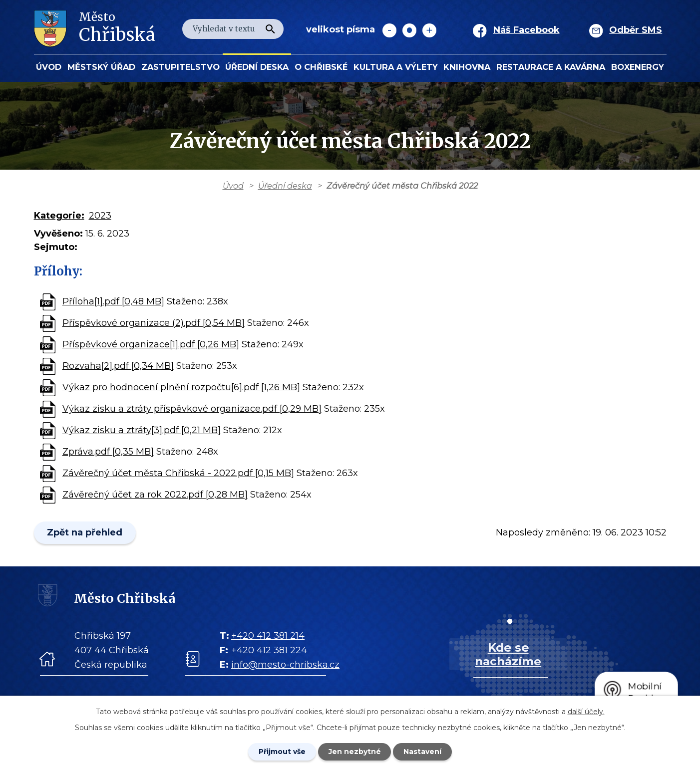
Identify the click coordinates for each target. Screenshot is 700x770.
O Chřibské (321, 67)
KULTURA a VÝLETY (396, 67)
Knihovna (467, 67)
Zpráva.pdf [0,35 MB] (108, 452)
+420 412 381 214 (268, 636)
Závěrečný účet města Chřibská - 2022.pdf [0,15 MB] (178, 473)
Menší (389, 30)
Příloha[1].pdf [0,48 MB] (113, 301)
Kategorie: (59, 216)
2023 (100, 216)
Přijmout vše (282, 752)
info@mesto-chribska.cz (285, 665)
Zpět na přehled (85, 532)
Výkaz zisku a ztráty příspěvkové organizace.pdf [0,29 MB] (192, 409)
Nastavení (423, 752)
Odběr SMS (636, 30)
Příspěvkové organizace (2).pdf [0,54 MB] (154, 323)
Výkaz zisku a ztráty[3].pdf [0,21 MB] (142, 430)
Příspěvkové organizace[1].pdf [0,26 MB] (151, 344)
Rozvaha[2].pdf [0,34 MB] (118, 366)
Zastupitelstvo (180, 67)
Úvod (49, 67)
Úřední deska (257, 67)
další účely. (586, 712)
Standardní (409, 30)
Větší (429, 30)
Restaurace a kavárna (551, 67)
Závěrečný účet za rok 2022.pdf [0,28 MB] (155, 495)
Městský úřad (101, 67)
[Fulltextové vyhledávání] (233, 29)
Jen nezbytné (355, 752)
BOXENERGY (638, 67)
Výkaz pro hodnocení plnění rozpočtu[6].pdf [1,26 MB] (181, 387)
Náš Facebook (526, 30)
